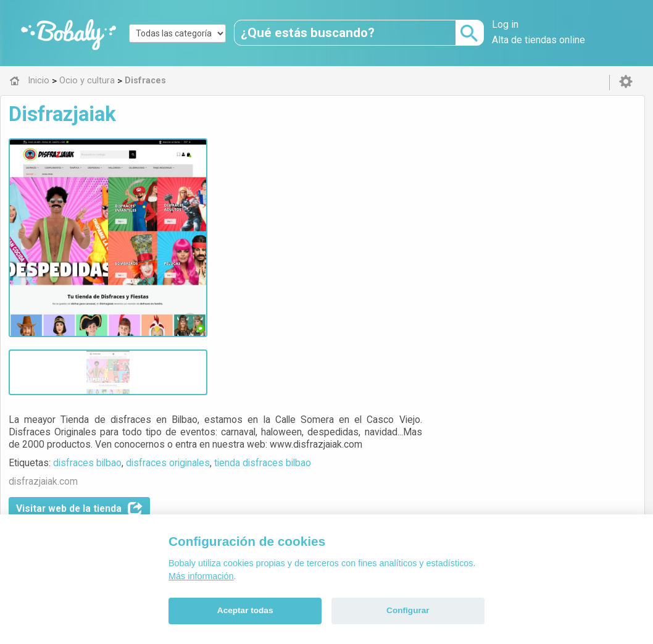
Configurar (408, 610)
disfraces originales (383, 187)
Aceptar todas (245, 610)
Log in (505, 24)
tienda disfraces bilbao (477, 187)
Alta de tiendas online (539, 40)
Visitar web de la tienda (294, 233)
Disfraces (289, 380)
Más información (201, 576)
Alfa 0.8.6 (268, 467)
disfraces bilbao (302, 187)
